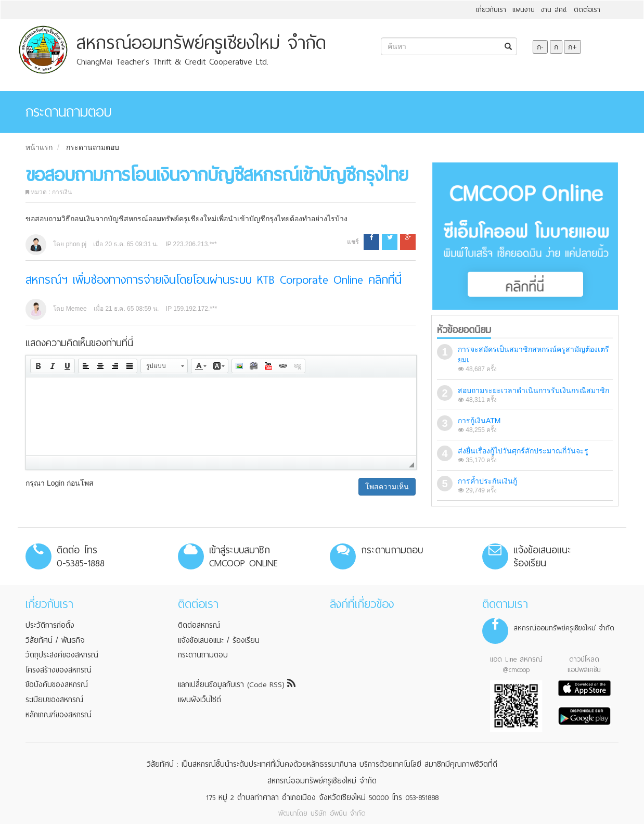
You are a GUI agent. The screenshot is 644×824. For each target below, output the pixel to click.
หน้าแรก (39, 147)
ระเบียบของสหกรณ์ (54, 700)
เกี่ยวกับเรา (491, 10)
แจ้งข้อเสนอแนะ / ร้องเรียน (219, 640)
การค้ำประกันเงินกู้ (487, 481)
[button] (38, 366)
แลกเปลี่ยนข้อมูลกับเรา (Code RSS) (237, 684)
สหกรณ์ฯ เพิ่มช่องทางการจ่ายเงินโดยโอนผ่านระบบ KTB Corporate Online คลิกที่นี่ (214, 280)
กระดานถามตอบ (93, 147)
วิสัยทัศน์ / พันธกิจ (55, 640)
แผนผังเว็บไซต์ (199, 700)
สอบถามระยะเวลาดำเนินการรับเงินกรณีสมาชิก (533, 390)
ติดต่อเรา (587, 10)
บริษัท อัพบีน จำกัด (338, 813)
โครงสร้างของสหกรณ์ (59, 670)
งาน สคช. (554, 10)
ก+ (572, 47)
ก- (540, 47)
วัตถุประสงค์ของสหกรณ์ (62, 655)
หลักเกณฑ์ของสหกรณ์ (59, 715)
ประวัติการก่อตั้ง (50, 625)
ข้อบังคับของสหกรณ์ (57, 684)
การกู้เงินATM (479, 421)
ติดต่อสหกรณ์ (199, 625)
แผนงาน (524, 10)
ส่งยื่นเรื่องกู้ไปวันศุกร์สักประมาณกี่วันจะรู (523, 451)
